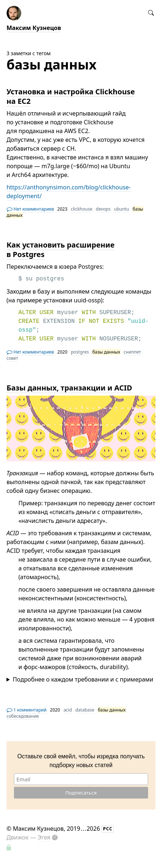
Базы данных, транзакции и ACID (69, 388)
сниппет (132, 352)
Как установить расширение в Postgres (61, 250)
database (85, 710)
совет (12, 358)
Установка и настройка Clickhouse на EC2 (71, 96)
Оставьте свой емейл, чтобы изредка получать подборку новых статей (81, 761)
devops (103, 209)
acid (68, 710)
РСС (108, 829)
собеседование (23, 716)
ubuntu (121, 209)
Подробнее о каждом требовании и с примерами (83, 679)
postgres (80, 352)
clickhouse (82, 209)
